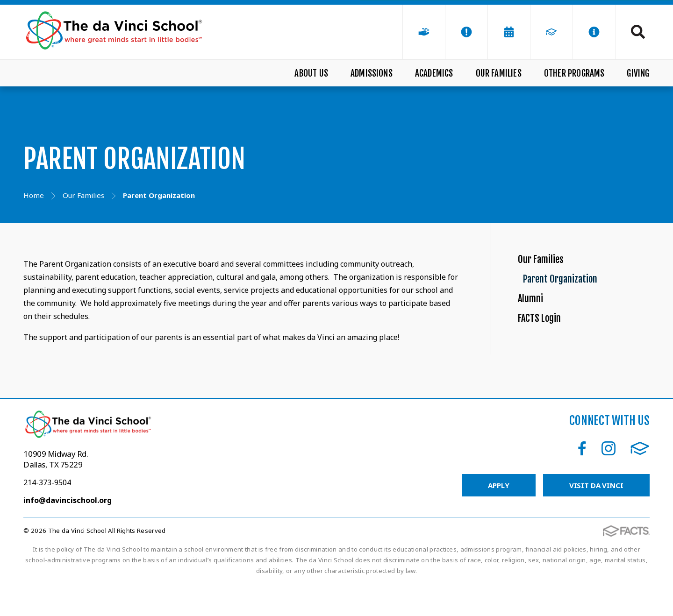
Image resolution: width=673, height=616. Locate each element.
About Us (311, 73)
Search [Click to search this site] (638, 32)
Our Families (499, 73)
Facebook (582, 481)
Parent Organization (585, 297)
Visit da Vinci (596, 517)
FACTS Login (547, 361)
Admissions (372, 73)
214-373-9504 (47, 515)
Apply (498, 517)
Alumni (535, 329)
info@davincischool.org (68, 532)
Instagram (609, 481)
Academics (434, 73)
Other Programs (574, 73)
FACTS (640, 481)
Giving (638, 73)
